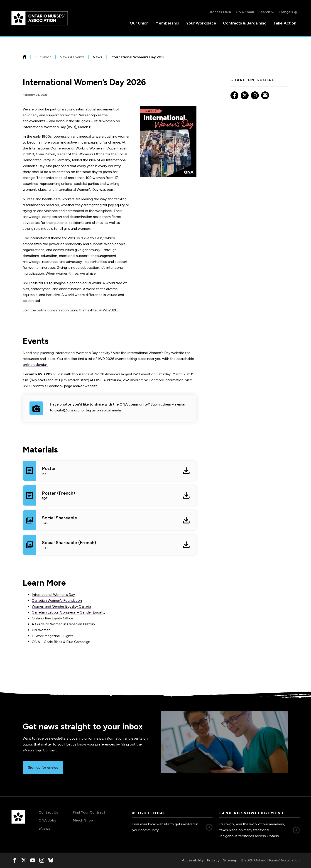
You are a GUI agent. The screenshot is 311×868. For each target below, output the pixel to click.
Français (286, 12)
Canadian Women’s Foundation (57, 600)
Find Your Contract (89, 812)
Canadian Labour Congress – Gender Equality (69, 612)
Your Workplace (201, 23)
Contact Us (48, 812)
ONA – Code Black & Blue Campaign (61, 642)
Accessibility (193, 860)
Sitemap (230, 860)
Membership (167, 23)
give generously (88, 250)
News (98, 57)
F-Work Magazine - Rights (53, 636)
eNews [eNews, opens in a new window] (44, 828)
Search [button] (264, 12)
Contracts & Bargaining (245, 23)
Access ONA (220, 12)
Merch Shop (83, 820)
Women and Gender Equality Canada (61, 606)
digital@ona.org (67, 410)
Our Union (139, 23)
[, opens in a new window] (15, 860)
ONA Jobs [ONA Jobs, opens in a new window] (47, 820)
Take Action (285, 23)
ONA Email (245, 12)
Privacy (213, 860)
